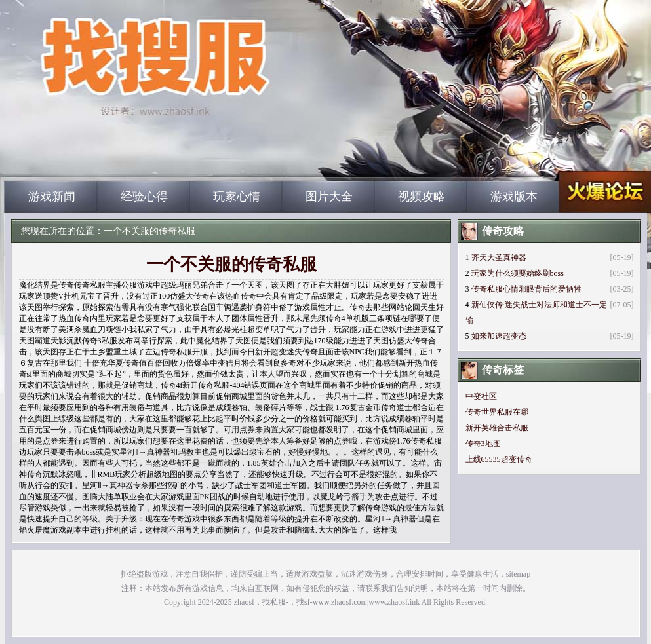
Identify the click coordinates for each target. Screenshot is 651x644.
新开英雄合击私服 (497, 428)
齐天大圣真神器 (499, 257)
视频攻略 (422, 197)
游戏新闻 (52, 197)
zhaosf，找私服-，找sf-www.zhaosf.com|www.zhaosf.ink (327, 602)
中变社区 (481, 396)
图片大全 (329, 197)
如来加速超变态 (499, 336)
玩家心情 (237, 197)
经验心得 (144, 197)
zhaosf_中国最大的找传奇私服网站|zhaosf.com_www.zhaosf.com (130, 157)
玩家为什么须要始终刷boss (518, 273)
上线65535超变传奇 (499, 459)
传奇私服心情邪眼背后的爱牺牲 (526, 289)
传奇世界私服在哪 (497, 412)
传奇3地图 (483, 444)
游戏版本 (514, 197)
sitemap (518, 574)
